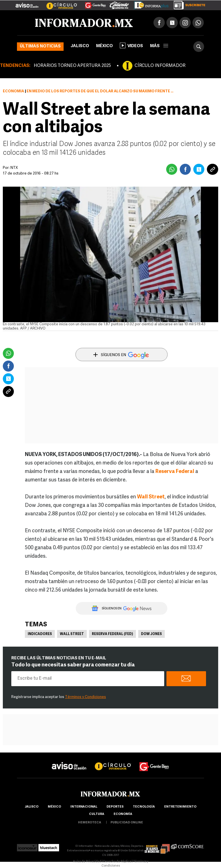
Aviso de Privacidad (87, 862)
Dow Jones (151, 634)
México (104, 46)
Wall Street (72, 634)
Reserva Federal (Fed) (112, 634)
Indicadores (40, 634)
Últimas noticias (40, 46)
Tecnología (144, 807)
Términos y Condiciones (85, 697)
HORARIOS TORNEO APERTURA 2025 (72, 66)
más (159, 46)
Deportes (115, 807)
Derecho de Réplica (117, 862)
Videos (131, 45)
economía (123, 814)
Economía (13, 91)
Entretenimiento (180, 807)
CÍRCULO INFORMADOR (160, 66)
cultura (97, 814)
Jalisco (80, 46)
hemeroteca (90, 823)
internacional (84, 807)
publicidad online (127, 823)
